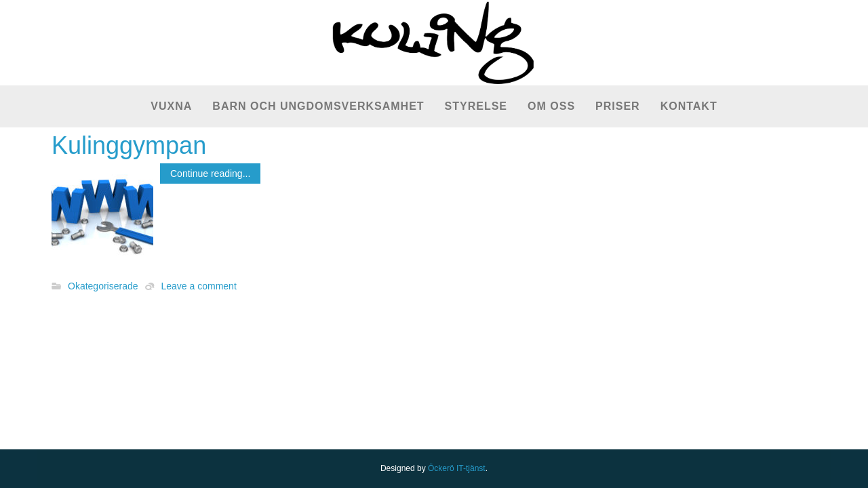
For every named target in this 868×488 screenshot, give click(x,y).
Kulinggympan (129, 145)
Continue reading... (210, 174)
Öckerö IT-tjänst (457, 468)
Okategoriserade (103, 287)
